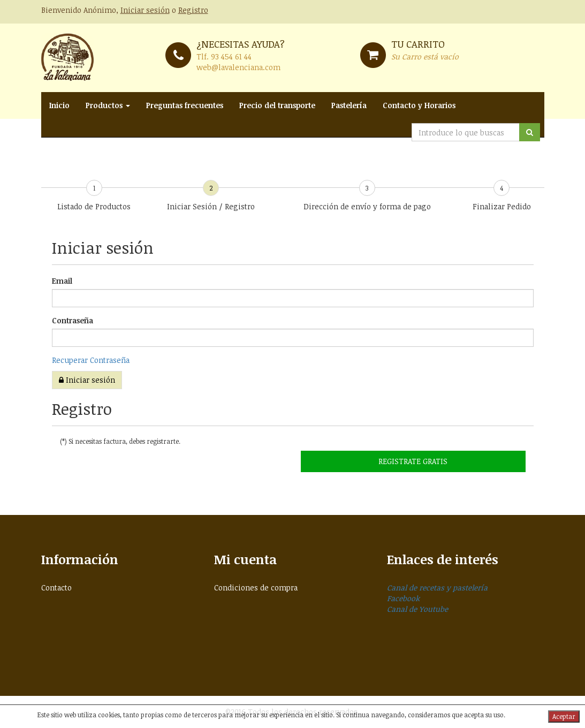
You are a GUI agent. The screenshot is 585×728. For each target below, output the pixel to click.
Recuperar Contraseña (91, 360)
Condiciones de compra (256, 587)
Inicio (59, 105)
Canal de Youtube (417, 609)
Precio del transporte (277, 105)
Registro (193, 10)
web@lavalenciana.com (238, 67)
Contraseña (73, 320)
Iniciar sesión (145, 10)
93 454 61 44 (231, 56)
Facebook (403, 598)
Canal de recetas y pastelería (437, 587)
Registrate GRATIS (413, 461)
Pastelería (349, 105)
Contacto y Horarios (419, 105)
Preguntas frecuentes (185, 105)
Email (62, 281)
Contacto (56, 587)
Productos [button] (108, 105)
